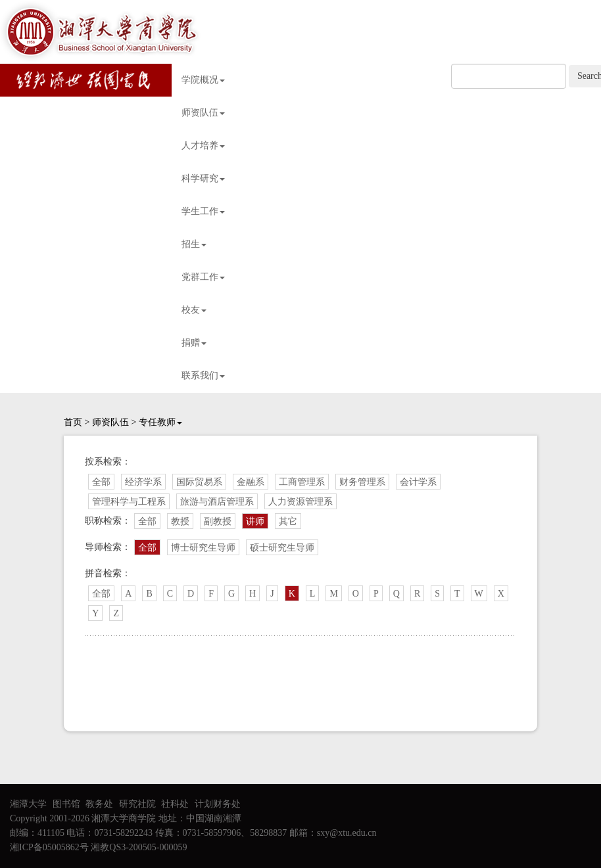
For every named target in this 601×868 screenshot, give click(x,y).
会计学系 (418, 482)
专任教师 (160, 422)
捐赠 (194, 343)
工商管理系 (302, 482)
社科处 (175, 804)
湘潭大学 (28, 804)
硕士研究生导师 (282, 548)
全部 (101, 482)
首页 (73, 422)
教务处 (99, 804)
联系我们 (203, 376)
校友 (194, 310)
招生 (194, 244)
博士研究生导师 (203, 548)
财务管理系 (362, 482)
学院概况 (203, 80)
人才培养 (203, 146)
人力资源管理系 (300, 502)
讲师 (255, 521)
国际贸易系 (199, 482)
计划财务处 (218, 804)
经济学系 (143, 482)
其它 (288, 521)
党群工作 (203, 277)
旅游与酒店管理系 (217, 502)
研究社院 (137, 804)
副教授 (218, 521)
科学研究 (203, 178)
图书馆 (66, 804)
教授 (180, 521)
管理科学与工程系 (129, 502)
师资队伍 (203, 113)
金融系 (251, 482)
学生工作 (203, 211)
